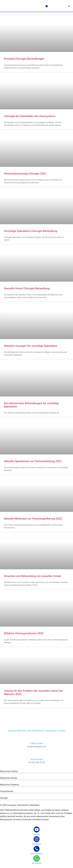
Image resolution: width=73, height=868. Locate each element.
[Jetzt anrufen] (37, 849)
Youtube (36, 834)
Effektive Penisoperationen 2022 (24, 633)
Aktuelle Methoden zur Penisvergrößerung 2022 (33, 519)
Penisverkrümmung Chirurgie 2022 (25, 174)
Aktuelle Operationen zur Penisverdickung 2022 (33, 461)
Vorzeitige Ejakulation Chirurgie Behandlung (31, 231)
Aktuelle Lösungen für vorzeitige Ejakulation (31, 346)
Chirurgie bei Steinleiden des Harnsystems (30, 116)
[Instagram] (37, 839)
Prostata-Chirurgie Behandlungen (24, 59)
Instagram (36, 844)
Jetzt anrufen (37, 854)
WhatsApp (37, 863)
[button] (47, 6)
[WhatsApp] (37, 858)
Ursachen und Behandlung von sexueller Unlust (32, 576)
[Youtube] (37, 830)
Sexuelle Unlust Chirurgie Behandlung (27, 288)
